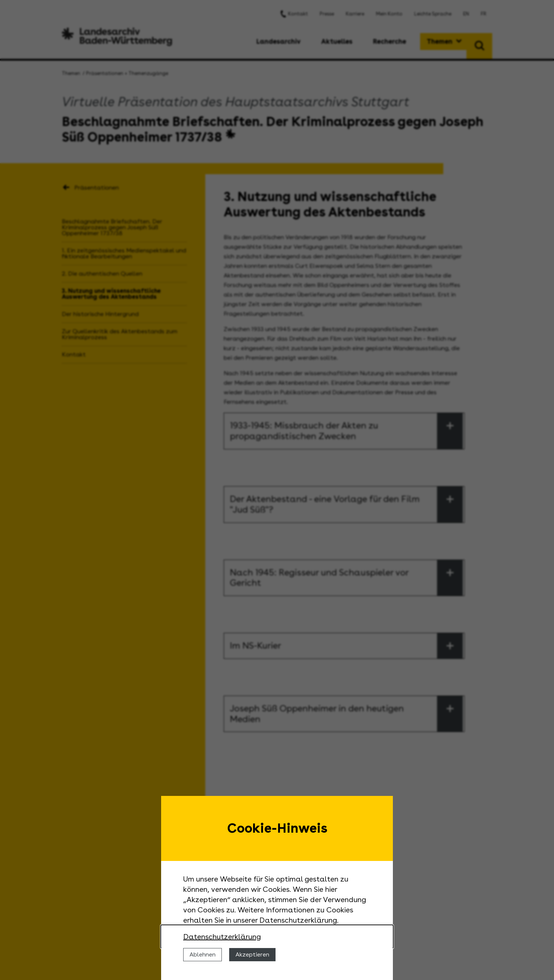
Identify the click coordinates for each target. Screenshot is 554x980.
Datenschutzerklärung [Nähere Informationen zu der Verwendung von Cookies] (222, 937)
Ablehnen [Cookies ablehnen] (203, 954)
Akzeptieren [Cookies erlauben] (252, 954)
